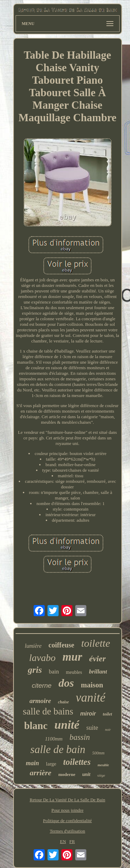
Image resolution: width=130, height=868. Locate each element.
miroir (88, 714)
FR (72, 841)
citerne (42, 685)
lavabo (42, 658)
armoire (40, 701)
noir (108, 730)
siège (101, 775)
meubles (74, 672)
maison (92, 685)
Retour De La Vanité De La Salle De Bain (68, 800)
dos (66, 683)
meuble (103, 765)
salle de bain (58, 749)
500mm (98, 753)
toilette (96, 643)
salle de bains (48, 711)
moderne (67, 774)
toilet (108, 714)
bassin (80, 737)
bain (54, 672)
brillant (98, 672)
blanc (36, 726)
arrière (41, 773)
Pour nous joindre (67, 810)
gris (35, 670)
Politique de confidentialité (67, 821)
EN (63, 841)
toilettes (77, 762)
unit (86, 774)
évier (97, 659)
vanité (91, 698)
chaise (63, 702)
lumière (33, 646)
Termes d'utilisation (67, 831)
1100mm (54, 739)
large (51, 764)
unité (67, 725)
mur (72, 657)
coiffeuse (61, 645)
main (33, 763)
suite (92, 728)
